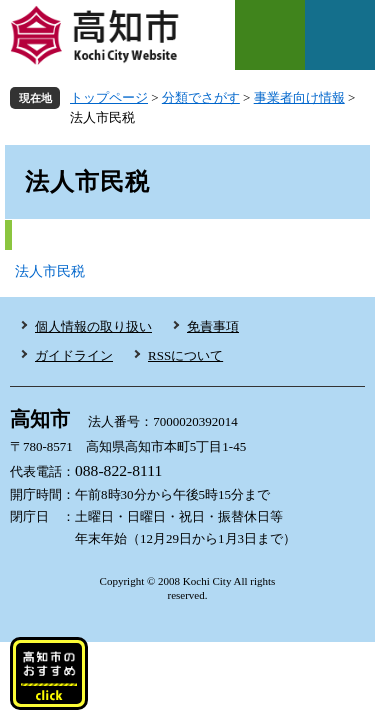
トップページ (109, 97)
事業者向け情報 (299, 97)
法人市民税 (50, 271)
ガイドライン (74, 355)
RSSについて (185, 355)
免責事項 (213, 326)
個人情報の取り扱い (93, 326)
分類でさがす (201, 97)
